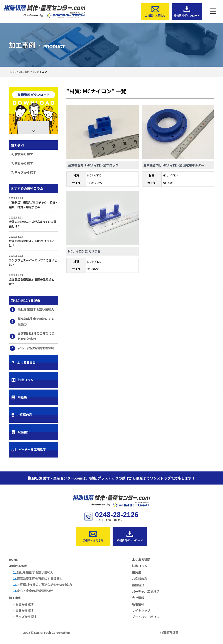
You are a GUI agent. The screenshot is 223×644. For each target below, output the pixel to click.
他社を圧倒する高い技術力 (32, 310)
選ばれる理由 (18, 566)
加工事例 (15, 598)
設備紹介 (21, 432)
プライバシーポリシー (147, 617)
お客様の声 (22, 415)
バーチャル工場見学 (29, 449)
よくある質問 (24, 362)
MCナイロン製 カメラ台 (84, 251)
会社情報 (138, 598)
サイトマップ (141, 610)
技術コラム (22, 380)
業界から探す (22, 163)
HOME (13, 559)
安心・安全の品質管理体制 (32, 348)
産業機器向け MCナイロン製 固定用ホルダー (174, 165)
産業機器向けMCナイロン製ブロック (93, 165)
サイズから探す (23, 172)
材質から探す (22, 154)
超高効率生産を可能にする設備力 (32, 321)
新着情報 (138, 604)
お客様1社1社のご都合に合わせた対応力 (32, 336)
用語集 (19, 397)
